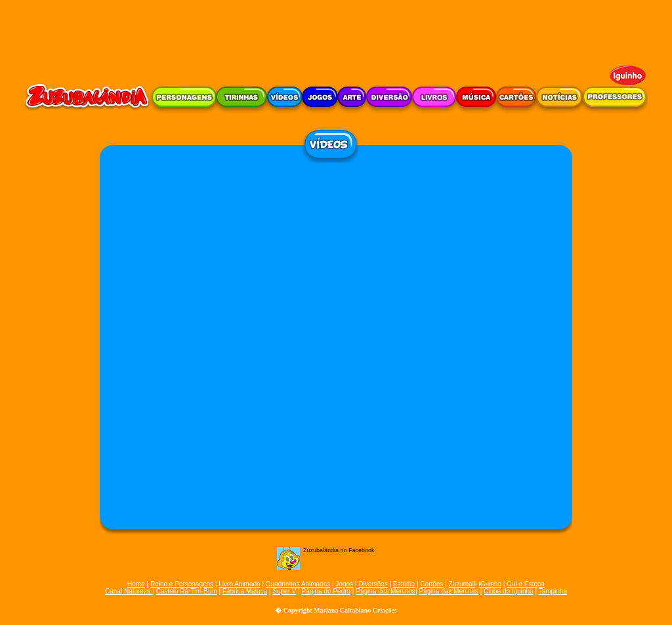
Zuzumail (462, 584)
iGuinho (490, 584)
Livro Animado (239, 584)
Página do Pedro (326, 591)
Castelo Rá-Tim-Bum (187, 591)
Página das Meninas (449, 591)
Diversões (373, 584)
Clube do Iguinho (509, 591)
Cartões (431, 584)
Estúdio (404, 584)
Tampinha (553, 591)
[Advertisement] (336, 30)
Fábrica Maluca (245, 591)
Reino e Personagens (182, 584)
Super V (284, 591)
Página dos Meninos (386, 591)
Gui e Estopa (526, 584)
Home (136, 584)
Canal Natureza (129, 591)
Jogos (344, 584)
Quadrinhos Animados (298, 584)
